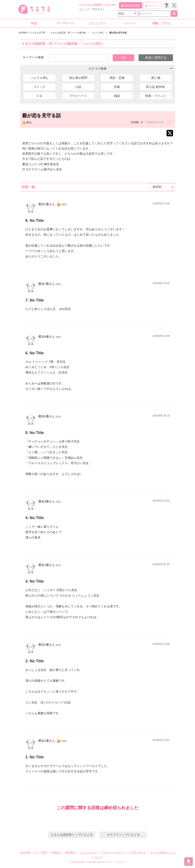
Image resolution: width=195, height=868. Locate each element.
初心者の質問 (78, 78)
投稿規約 (70, 852)
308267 (98, 5)
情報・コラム (161, 23)
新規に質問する (156, 58)
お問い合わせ (138, 852)
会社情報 (25, 852)
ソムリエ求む (39, 78)
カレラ (98, 857)
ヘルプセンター (88, 852)
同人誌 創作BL (156, 87)
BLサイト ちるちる (116, 862)
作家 (117, 87)
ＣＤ (39, 96)
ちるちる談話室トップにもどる (72, 835)
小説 (78, 87)
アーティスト (66, 23)
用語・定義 (117, 78)
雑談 (117, 96)
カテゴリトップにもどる (123, 835)
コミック (39, 87)
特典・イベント (156, 96)
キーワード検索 (33, 57)
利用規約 (56, 852)
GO (123, 58)
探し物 (156, 78)
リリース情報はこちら (163, 852)
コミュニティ (98, 23)
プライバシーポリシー (114, 852)
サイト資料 (41, 852)
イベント (129, 23)
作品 (34, 23)
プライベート (78, 96)
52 (113, 5)
